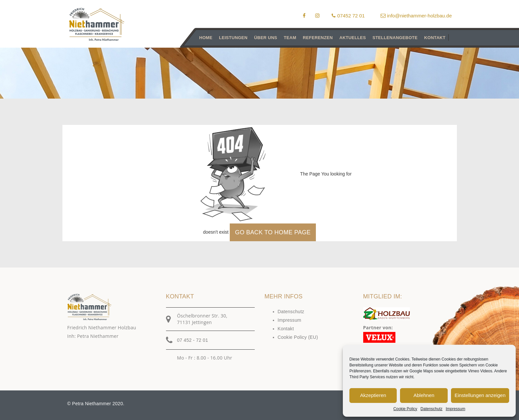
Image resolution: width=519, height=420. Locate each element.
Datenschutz (431, 409)
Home (206, 38)
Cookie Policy (405, 409)
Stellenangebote (395, 38)
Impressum (455, 409)
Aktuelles (353, 38)
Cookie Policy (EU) (298, 337)
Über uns (266, 38)
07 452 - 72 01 (193, 340)
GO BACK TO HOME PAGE (273, 232)
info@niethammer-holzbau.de (416, 16)
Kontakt (435, 38)
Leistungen (233, 38)
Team (290, 38)
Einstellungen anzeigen (480, 395)
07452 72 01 (348, 16)
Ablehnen (424, 395)
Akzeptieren (373, 395)
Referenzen (318, 38)
